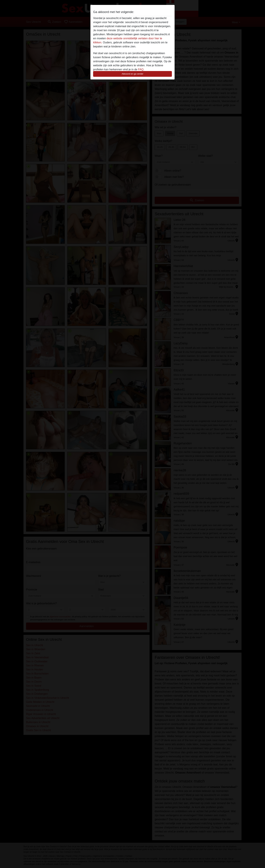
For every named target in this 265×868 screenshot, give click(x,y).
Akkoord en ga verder (132, 74)
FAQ (141, 69)
